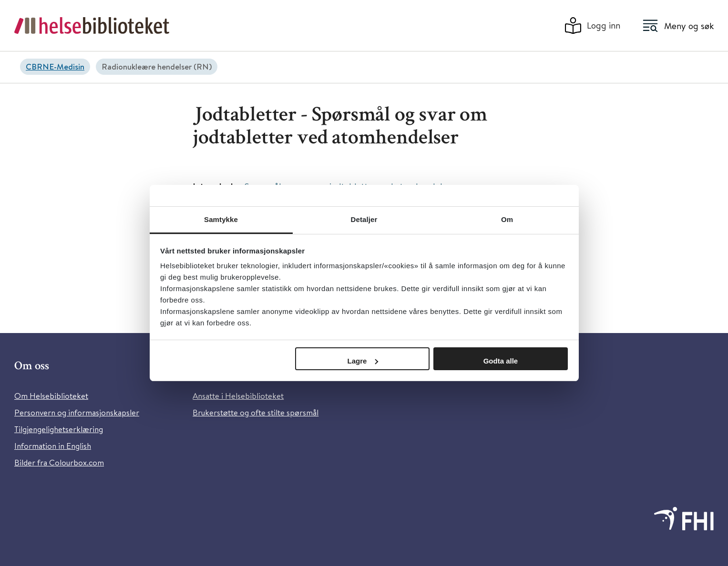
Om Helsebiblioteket (51, 396)
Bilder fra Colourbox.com (59, 462)
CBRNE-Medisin (55, 66)
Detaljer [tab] (364, 219)
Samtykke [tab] (221, 219)
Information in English (53, 446)
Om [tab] (507, 219)
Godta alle (501, 361)
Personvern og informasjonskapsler (77, 412)
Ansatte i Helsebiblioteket (238, 396)
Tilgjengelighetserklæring (59, 429)
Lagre (363, 361)
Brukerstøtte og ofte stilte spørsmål (256, 412)
